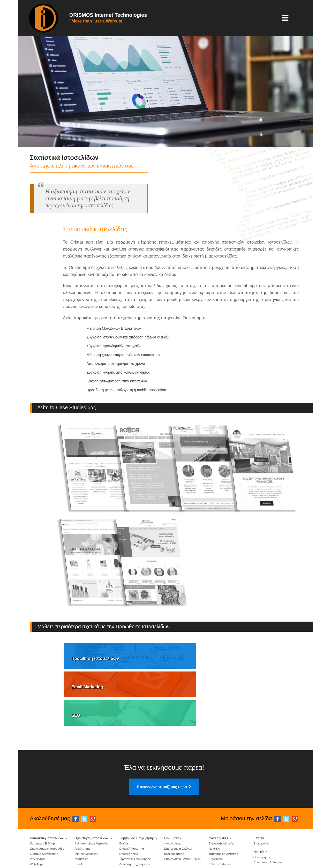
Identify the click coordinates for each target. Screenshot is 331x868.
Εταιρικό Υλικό (129, 820)
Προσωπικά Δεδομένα (268, 829)
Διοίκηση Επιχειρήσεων (134, 831)
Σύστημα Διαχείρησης (44, 820)
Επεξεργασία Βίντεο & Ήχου (182, 826)
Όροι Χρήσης (262, 824)
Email (78, 831)
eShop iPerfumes (220, 831)
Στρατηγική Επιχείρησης (135, 826)
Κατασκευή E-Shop (42, 810)
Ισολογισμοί (38, 826)
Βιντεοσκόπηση (174, 820)
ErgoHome (216, 826)
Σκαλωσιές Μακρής (221, 810)
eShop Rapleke (219, 836)
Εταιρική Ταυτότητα (131, 815)
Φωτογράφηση (174, 810)
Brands (124, 810)
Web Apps (37, 831)
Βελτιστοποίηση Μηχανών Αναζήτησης (91, 813)
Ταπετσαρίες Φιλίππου (223, 820)
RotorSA (214, 815)
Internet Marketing (86, 820)
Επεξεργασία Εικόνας (178, 815)
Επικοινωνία (261, 810)
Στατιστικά (81, 826)
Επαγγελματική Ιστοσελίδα (47, 815)
